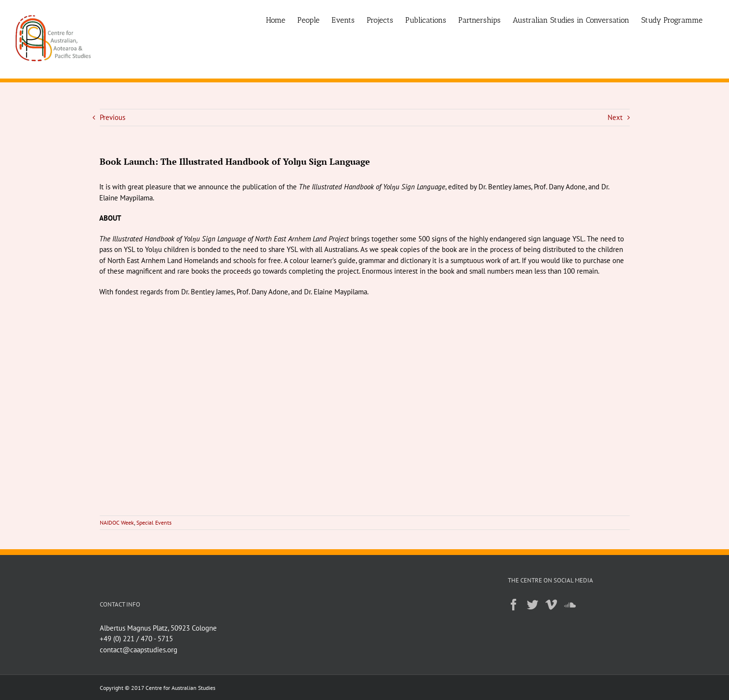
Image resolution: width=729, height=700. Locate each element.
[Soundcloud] (570, 605)
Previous (113, 117)
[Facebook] (514, 605)
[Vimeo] (551, 605)
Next (615, 117)
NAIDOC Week (117, 522)
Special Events (154, 522)
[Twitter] (532, 605)
